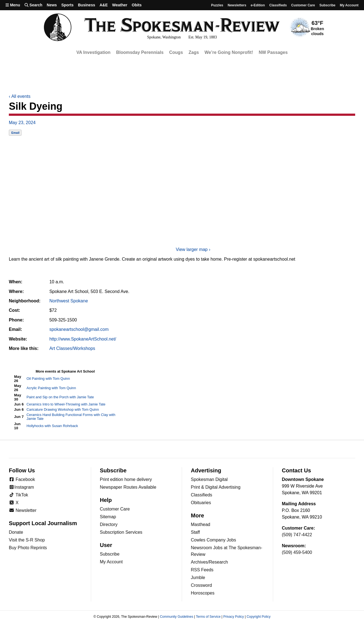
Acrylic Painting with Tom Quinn (51, 388)
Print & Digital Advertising (216, 487)
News (52, 5)
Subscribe (327, 5)
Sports (67, 5)
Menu (13, 5)
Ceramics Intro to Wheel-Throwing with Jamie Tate (66, 404)
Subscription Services (121, 532)
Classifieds (278, 5)
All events (20, 96)
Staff (195, 532)
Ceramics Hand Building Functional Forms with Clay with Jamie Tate (71, 417)
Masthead (201, 524)
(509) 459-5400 (297, 552)
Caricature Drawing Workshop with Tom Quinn (63, 409)
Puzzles (217, 5)
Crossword (201, 585)
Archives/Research (209, 562)
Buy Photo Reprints (28, 548)
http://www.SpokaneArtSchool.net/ (83, 339)
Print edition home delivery (126, 479)
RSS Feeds (202, 570)
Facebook (22, 479)
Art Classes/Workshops (72, 348)
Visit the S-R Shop (27, 540)
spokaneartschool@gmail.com (79, 329)
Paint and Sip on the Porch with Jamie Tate (60, 397)
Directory (109, 524)
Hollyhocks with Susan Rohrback (52, 426)
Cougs (176, 52)
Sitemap (108, 517)
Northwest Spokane (69, 301)
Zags (194, 52)
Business (86, 5)
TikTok (19, 495)
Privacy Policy (234, 617)
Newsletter (23, 510)
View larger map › (193, 249)
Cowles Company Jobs (213, 540)
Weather (120, 5)
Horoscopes (203, 593)
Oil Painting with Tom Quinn (48, 379)
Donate (16, 532)
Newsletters (237, 5)
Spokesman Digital (209, 479)
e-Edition (258, 5)
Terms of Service (208, 617)
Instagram (21, 487)
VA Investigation (93, 52)
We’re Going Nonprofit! (229, 52)
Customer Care (303, 5)
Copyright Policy (259, 617)
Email (15, 133)
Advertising (206, 470)
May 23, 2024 (22, 123)
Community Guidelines (177, 617)
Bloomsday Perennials (140, 52)
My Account (111, 562)
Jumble (198, 578)
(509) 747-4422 (297, 535)
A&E (104, 5)
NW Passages (273, 52)
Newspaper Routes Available (128, 487)
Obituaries (201, 503)
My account (349, 5)
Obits (137, 5)
